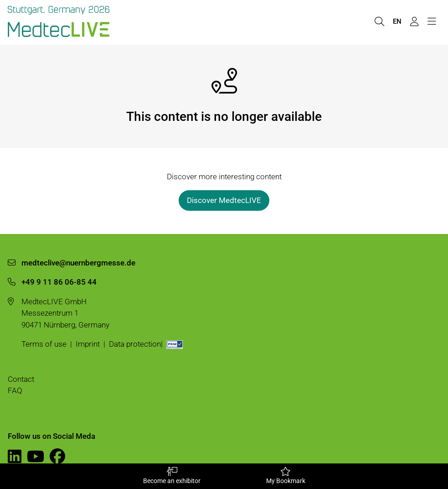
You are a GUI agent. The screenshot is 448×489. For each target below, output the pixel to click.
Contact (21, 379)
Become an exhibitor (172, 476)
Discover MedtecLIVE (224, 200)
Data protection (135, 344)
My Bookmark (286, 476)
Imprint (88, 344)
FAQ (15, 390)
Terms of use (44, 344)
